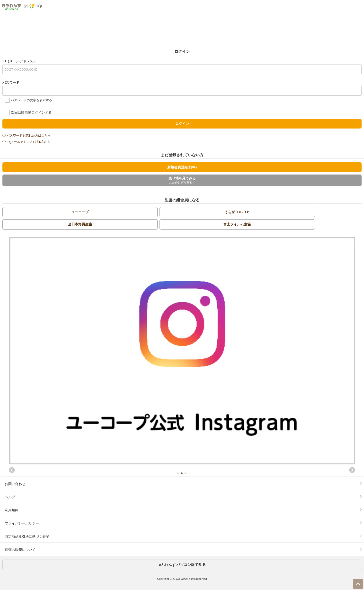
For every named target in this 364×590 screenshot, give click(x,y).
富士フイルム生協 (237, 224)
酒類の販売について (20, 550)
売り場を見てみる (182, 180)
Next (352, 470)
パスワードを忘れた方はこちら (29, 135)
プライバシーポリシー (22, 523)
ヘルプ (10, 497)
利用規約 (12, 510)
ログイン (182, 124)
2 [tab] (181, 473)
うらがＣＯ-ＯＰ (237, 212)
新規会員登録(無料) (182, 167)
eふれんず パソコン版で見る (182, 565)
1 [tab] (178, 473)
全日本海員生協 (80, 224)
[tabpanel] (182, 351)
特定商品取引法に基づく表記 (27, 536)
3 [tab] (185, 473)
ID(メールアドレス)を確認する (28, 142)
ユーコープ (80, 212)
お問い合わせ (15, 484)
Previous (12, 470)
